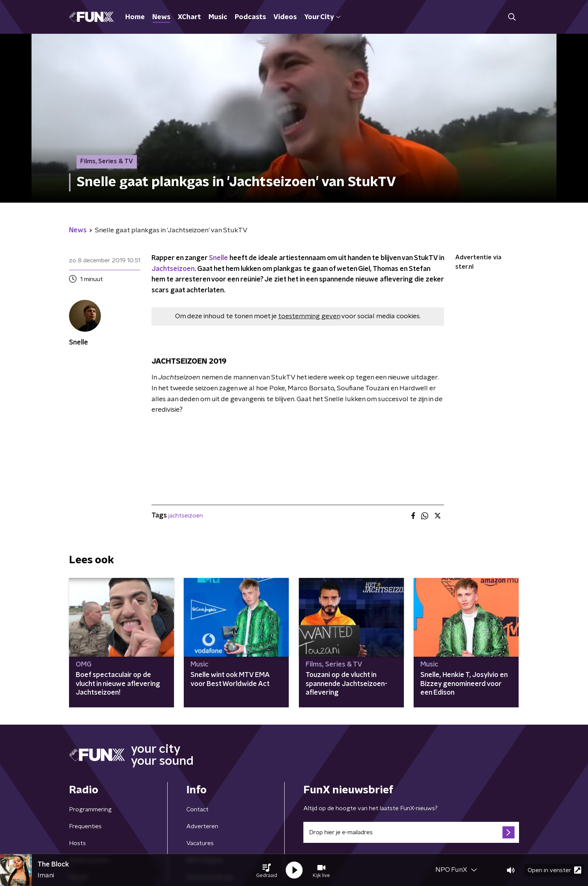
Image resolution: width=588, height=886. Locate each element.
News (161, 17)
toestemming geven (309, 316)
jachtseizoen (186, 516)
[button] (267, 870)
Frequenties (85, 826)
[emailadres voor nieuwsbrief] (411, 832)
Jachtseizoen (173, 269)
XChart (189, 17)
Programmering (90, 809)
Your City (322, 17)
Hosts (77, 843)
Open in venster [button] (554, 870)
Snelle (218, 258)
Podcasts (250, 17)
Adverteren (202, 826)
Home (135, 17)
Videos (285, 17)
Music (218, 17)
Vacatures (200, 843)
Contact (197, 809)
